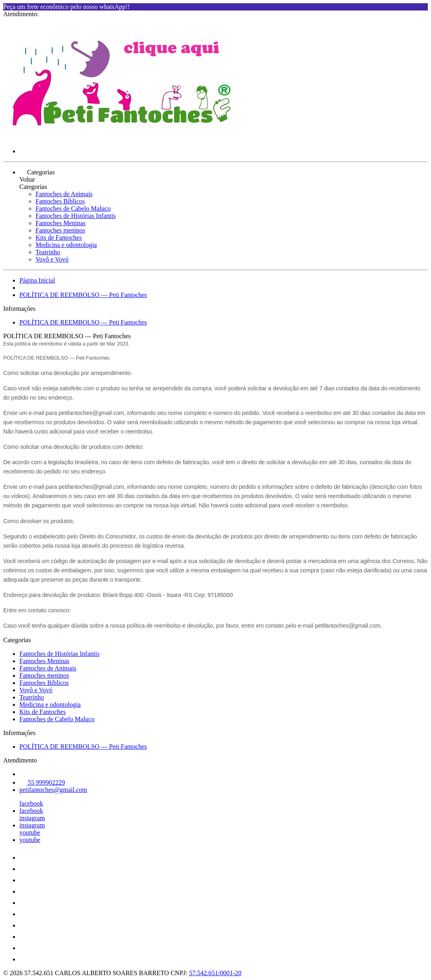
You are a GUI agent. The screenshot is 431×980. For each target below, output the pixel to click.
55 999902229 (42, 782)
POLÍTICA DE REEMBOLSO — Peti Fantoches (83, 295)
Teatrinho (48, 252)
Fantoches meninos (60, 230)
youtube (30, 832)
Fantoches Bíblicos (60, 201)
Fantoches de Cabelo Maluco (73, 208)
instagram (32, 818)
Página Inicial (37, 280)
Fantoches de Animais (64, 194)
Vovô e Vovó (52, 259)
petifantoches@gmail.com (53, 790)
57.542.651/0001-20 (215, 973)
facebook (31, 803)
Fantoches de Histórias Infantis (76, 216)
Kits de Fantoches (59, 238)
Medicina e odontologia (66, 245)
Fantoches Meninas (61, 223)
